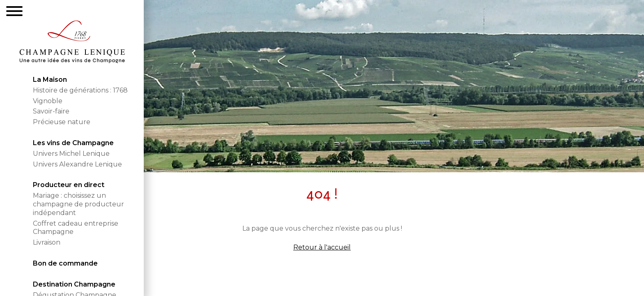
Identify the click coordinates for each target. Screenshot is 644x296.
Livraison (47, 242)
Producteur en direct (69, 185)
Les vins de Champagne (73, 143)
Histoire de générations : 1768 (80, 90)
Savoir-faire (51, 111)
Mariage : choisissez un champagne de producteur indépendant (78, 204)
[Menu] (14, 12)
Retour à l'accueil (322, 247)
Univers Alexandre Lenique (77, 164)
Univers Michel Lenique (71, 154)
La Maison (50, 80)
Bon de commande (65, 263)
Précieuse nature (62, 122)
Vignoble (48, 101)
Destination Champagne (74, 284)
